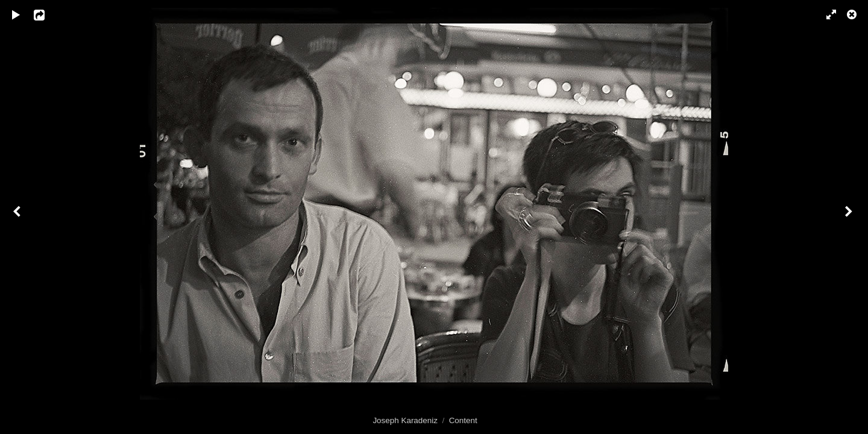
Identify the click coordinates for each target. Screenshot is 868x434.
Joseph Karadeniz (405, 420)
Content (463, 420)
